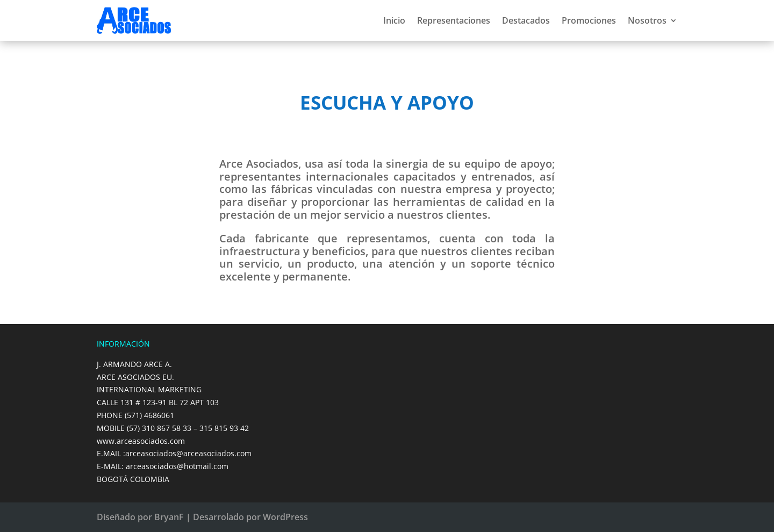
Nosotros (647, 20)
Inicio (394, 20)
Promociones (589, 20)
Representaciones (454, 20)
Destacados (526, 20)
